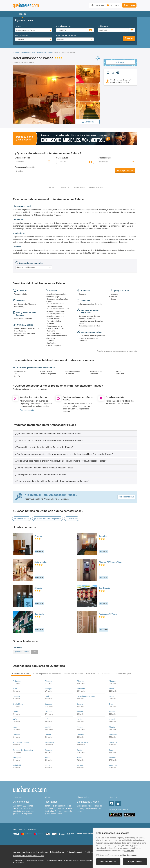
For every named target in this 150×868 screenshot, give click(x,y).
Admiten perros (21, 519)
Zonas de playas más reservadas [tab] (47, 673)
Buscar (129, 38)
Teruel (47, 758)
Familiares (72, 519)
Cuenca (80, 704)
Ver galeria (88, 122)
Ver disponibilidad (125, 170)
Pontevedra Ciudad (21, 742)
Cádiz (47, 696)
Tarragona (17, 758)
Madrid (48, 727)
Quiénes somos (21, 802)
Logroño (112, 719)
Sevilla (80, 750)
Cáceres (16, 696)
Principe (38, 536)
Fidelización (51, 802)
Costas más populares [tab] (74, 673)
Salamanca (50, 742)
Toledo (80, 758)
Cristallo (103, 536)
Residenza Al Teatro (108, 614)
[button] (129, 5)
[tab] (75, 434)
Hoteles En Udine (44, 52)
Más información (96, 188)
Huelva (80, 712)
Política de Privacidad (74, 852)
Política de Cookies (57, 852)
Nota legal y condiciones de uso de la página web (30, 852)
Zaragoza (113, 765)
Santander (113, 742)
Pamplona (113, 735)
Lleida (80, 719)
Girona (16, 712)
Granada (48, 712)
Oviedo (48, 735)
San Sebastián (83, 742)
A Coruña (17, 681)
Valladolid (17, 765)
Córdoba (48, 704)
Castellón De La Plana (86, 696)
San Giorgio (104, 588)
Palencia (81, 735)
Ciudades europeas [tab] (123, 673)
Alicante (80, 681)
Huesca (112, 712)
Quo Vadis (39, 614)
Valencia (113, 758)
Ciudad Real (18, 704)
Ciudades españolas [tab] (21, 673)
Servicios (65, 188)
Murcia (112, 727)
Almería (112, 681)
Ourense (16, 735)
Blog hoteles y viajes (88, 802)
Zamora (80, 765)
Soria (111, 750)
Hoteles (16, 52)
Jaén (15, 719)
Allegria (38, 588)
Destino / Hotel (21, 26)
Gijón (111, 704)
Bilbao (112, 689)
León (47, 719)
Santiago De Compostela (23, 750)
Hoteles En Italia (28, 52)
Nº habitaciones (21, 35)
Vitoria (47, 765)
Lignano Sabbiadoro (22, 652)
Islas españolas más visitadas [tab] (99, 673)
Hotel (52, 188)
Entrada (64, 26)
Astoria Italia (41, 562)
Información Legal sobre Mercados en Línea (28, 856)
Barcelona (81, 689)
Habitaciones (79, 188)
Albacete (48, 681)
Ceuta (112, 696)
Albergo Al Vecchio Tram (110, 562)
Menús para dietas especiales (47, 519)
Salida (103, 26)
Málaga (80, 727)
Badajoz (48, 689)
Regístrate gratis (28, 410)
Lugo (15, 727)
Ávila (15, 689)
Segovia (48, 750)
